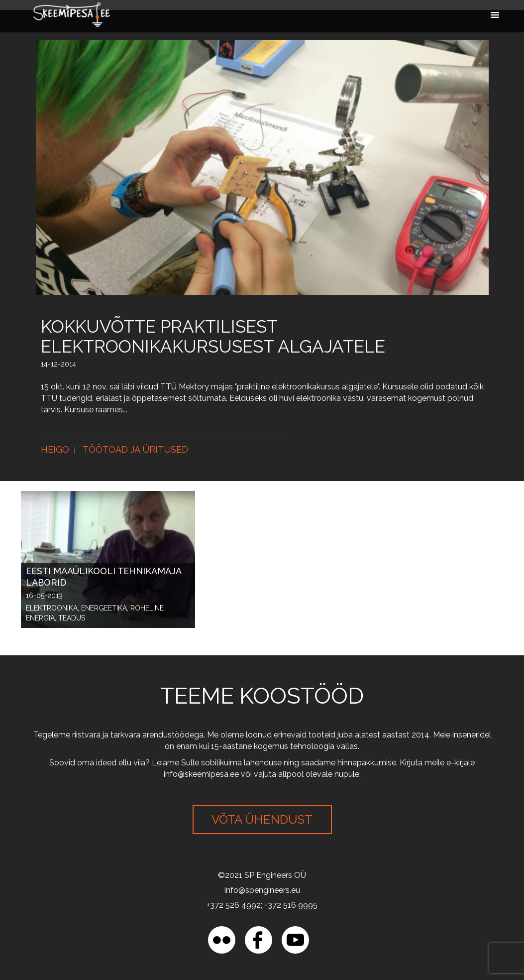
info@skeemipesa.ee (201, 774)
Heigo (55, 449)
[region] (129, 908)
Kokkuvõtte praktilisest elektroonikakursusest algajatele (213, 336)
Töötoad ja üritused (135, 449)
